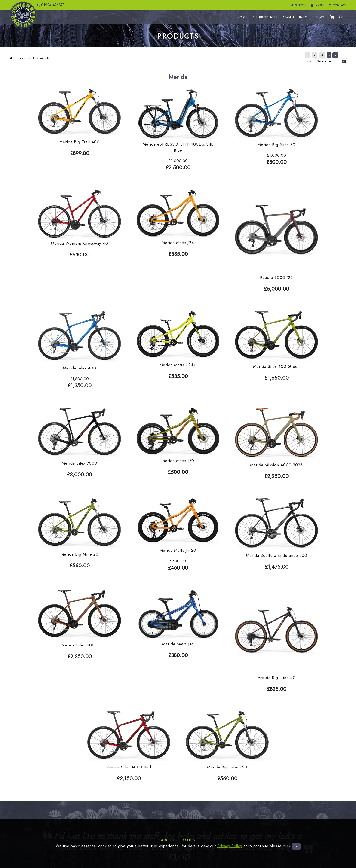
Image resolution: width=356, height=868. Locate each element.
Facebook (187, 816)
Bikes (33, 788)
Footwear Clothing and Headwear (53, 774)
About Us (187, 788)
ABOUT (290, 17)
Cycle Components (43, 781)
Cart (108, 802)
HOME (244, 17)
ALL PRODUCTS (267, 17)
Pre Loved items (41, 809)
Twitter (185, 809)
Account (111, 795)
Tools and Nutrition (42, 816)
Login (109, 774)
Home (185, 774)
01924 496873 (50, 5)
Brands (185, 795)
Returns (110, 788)
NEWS (321, 17)
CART (339, 17)
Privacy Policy (230, 846)
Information (188, 802)
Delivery (111, 781)
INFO (305, 17)
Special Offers (39, 802)
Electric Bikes (38, 795)
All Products (189, 781)
